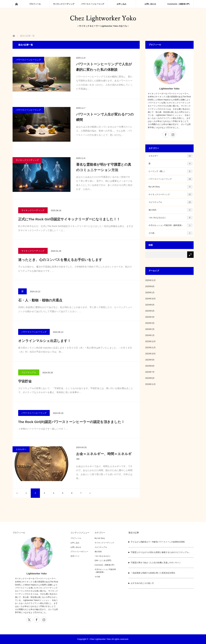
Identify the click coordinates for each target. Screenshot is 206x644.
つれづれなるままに (171, 218)
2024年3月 (150, 323)
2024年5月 (150, 311)
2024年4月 (150, 317)
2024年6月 (150, 305)
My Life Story (171, 187)
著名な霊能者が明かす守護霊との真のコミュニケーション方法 (104, 167)
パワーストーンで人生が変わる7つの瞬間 (105, 117)
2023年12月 (150, 341)
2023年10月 (150, 354)
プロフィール (35, 4)
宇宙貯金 (25, 381)
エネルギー (21, 449)
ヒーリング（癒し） (171, 171)
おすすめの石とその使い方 (142, 583)
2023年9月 (150, 360)
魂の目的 (171, 210)
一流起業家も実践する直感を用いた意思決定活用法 (153, 573)
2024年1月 (150, 335)
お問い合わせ (150, 4)
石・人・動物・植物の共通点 (40, 300)
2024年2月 (150, 329)
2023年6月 (150, 378)
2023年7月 (150, 372)
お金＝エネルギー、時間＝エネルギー (104, 457)
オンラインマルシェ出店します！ (44, 341)
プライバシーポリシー (79, 552)
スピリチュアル (29, 372)
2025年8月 (150, 286)
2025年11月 (150, 280)
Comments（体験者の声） (179, 4)
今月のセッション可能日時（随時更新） (171, 225)
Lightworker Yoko (169, 89)
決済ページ (75, 556)
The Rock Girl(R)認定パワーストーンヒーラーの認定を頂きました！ (71, 422)
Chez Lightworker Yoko (100, 639)
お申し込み (122, 4)
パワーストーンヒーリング (93, 4)
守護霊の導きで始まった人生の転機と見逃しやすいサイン (156, 563)
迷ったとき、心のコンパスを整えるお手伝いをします (60, 260)
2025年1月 (150, 293)
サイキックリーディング (64, 4)
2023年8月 (150, 366)
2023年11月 (150, 348)
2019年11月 (150, 384)
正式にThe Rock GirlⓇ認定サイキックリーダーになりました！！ (69, 219)
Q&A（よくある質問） (104, 560)
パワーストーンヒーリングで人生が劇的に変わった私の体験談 (104, 67)
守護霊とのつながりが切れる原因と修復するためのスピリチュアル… (161, 552)
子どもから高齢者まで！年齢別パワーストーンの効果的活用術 (158, 542)
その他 (171, 233)
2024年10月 (150, 299)
